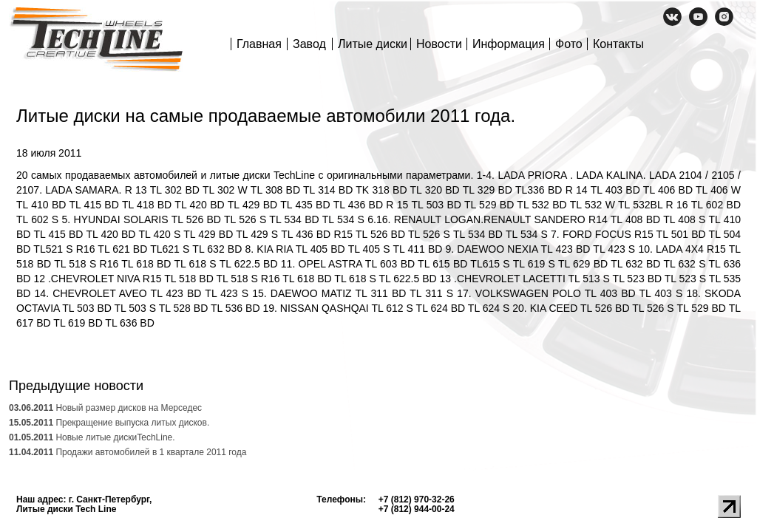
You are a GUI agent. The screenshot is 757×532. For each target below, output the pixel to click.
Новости (439, 44)
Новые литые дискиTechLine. (92, 437)
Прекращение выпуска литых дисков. (109, 423)
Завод (309, 44)
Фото (569, 44)
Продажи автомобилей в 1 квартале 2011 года (128, 452)
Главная (259, 44)
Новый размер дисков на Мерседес (105, 408)
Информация (509, 44)
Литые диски (373, 44)
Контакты (618, 44)
